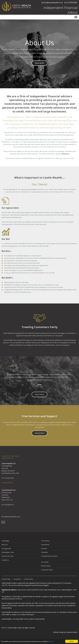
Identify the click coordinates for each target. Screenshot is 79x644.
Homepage (5, 542)
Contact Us (5, 561)
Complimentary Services (49, 557)
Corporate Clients (47, 571)
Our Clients (45, 563)
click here (62, 603)
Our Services (45, 542)
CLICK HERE (5, 615)
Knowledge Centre (8, 554)
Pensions (44, 550)
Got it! (72, 641)
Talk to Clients (39, 396)
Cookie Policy (29, 580)
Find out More (39, 435)
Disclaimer (17, 580)
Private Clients (46, 567)
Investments (45, 546)
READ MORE (40, 63)
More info (51, 642)
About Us (5, 546)
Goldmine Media (72, 632)
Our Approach (6, 550)
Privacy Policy (6, 580)
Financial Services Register (40, 585)
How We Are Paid (7, 557)
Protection (44, 554)
